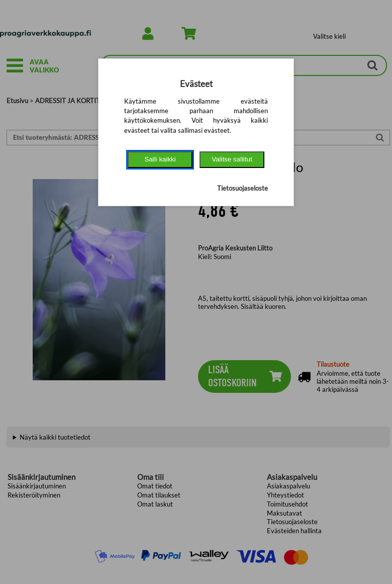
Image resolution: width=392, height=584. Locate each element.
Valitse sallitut (232, 159)
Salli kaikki (160, 159)
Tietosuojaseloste (242, 188)
